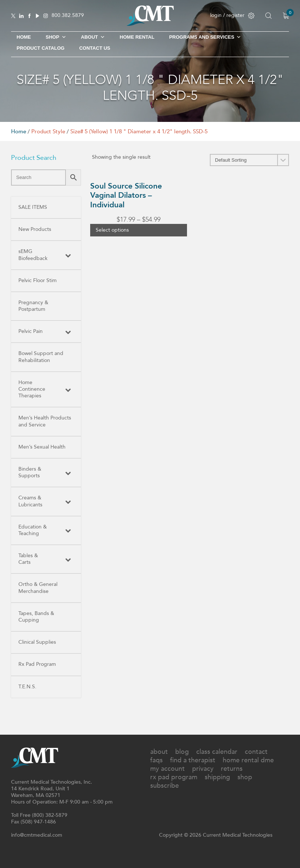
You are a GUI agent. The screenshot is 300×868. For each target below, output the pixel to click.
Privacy (203, 769)
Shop (245, 777)
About (93, 37)
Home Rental (137, 37)
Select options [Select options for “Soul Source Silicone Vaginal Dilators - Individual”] (112, 230)
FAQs (156, 760)
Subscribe (165, 786)
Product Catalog (40, 48)
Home (24, 37)
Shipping (217, 777)
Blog (182, 752)
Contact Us (95, 48)
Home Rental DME (248, 760)
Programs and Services (205, 37)
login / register (232, 15)
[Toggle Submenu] (68, 255)
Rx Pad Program (174, 777)
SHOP (56, 37)
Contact (256, 752)
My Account (167, 769)
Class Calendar (217, 752)
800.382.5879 (68, 16)
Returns (232, 769)
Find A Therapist (193, 760)
